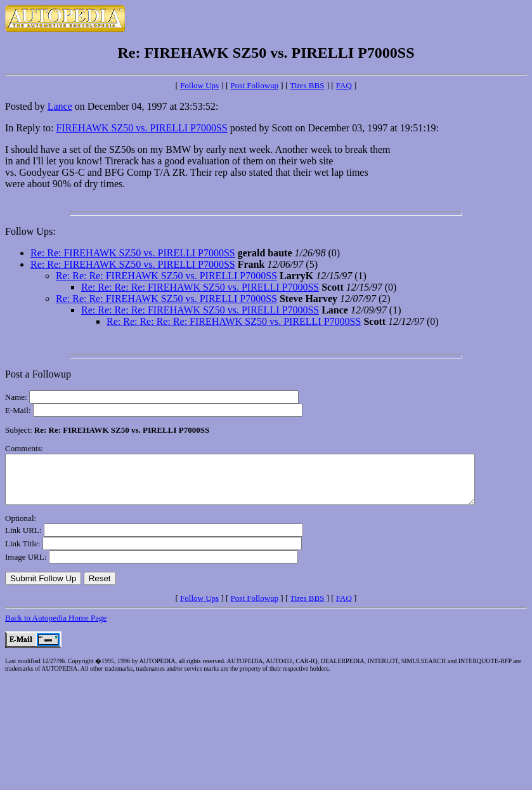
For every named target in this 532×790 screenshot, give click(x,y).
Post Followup (255, 85)
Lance (60, 106)
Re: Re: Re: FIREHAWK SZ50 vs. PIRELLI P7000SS (166, 276)
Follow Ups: (30, 231)
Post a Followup (38, 374)
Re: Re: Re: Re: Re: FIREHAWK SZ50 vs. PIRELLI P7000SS (234, 321)
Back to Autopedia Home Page (56, 627)
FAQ (344, 85)
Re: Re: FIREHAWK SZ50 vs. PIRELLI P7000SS (133, 253)
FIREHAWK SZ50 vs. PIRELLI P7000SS (141, 128)
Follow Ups (199, 85)
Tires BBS (307, 85)
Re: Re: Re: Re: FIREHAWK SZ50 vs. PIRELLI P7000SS (200, 287)
